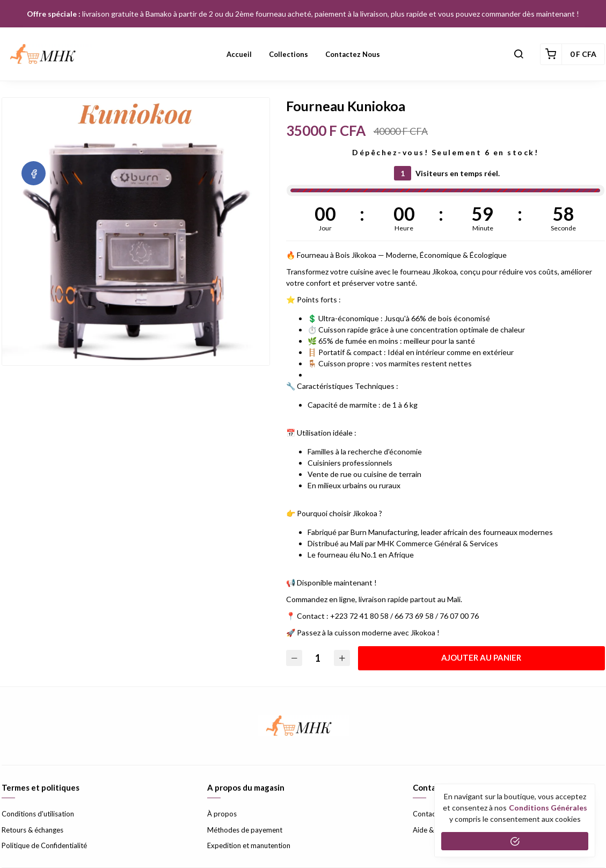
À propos (222, 814)
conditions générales (548, 808)
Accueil (239, 54)
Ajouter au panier (482, 657)
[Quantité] (318, 658)
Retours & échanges (32, 830)
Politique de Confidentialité (44, 845)
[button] (519, 54)
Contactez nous (353, 54)
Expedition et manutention (249, 845)
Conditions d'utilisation (38, 814)
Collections (289, 54)
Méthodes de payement (245, 830)
